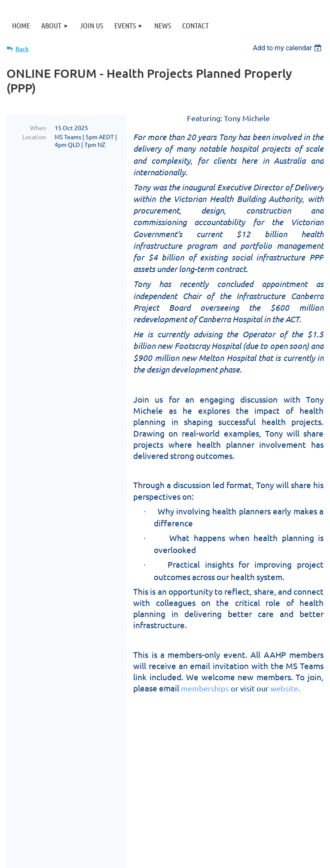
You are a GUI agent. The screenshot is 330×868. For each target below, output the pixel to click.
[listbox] (288, 48)
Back (22, 49)
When (38, 128)
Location (34, 137)
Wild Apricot (221, 857)
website (284, 688)
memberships (205, 688)
